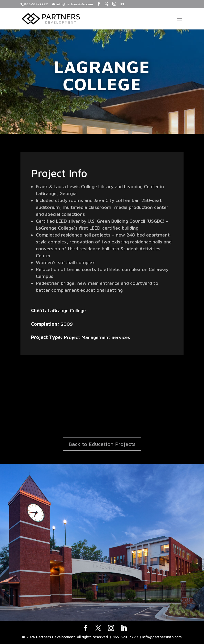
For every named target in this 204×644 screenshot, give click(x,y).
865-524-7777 (36, 4)
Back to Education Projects (102, 444)
